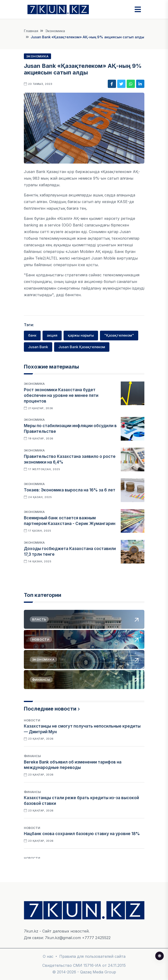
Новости (32, 720)
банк (32, 335)
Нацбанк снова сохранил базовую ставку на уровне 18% (82, 834)
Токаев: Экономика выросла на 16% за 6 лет (70, 490)
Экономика (55, 31)
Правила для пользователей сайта (92, 956)
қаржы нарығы (81, 335)
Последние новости (50, 709)
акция (52, 335)
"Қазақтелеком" (119, 335)
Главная (31, 31)
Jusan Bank (38, 347)
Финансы (32, 756)
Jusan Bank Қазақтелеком (82, 347)
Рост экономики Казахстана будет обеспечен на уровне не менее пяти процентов (61, 395)
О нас (48, 956)
